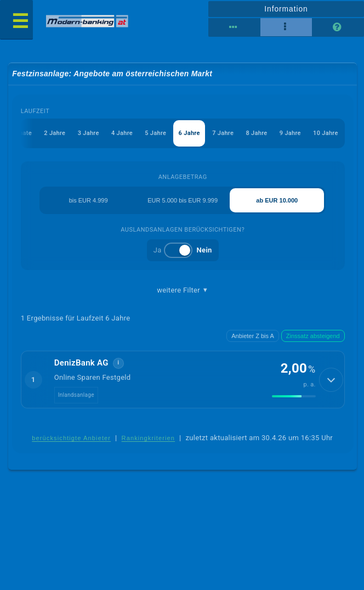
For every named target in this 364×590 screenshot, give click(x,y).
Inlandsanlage (76, 395)
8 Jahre (256, 133)
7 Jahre (223, 133)
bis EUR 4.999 (89, 200)
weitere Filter (183, 290)
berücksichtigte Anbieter (71, 438)
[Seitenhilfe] (338, 27)
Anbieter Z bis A (253, 336)
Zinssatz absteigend (313, 336)
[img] (294, 396)
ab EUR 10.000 (277, 200)
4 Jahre (122, 133)
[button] (183, 379)
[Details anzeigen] (331, 380)
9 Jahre (290, 133)
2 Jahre (55, 133)
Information (286, 9)
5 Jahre (155, 133)
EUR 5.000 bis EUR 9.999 (183, 200)
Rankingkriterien (149, 438)
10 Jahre (326, 133)
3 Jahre (89, 133)
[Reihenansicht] (234, 27)
